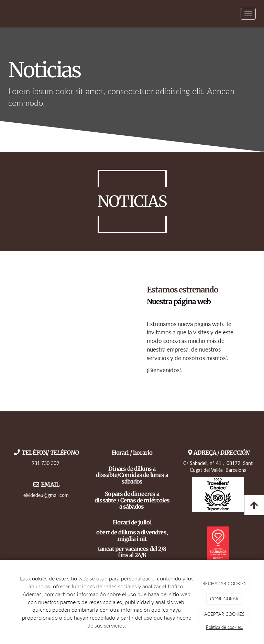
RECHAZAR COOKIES (224, 584)
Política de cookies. (224, 627)
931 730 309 (46, 463)
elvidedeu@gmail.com (46, 495)
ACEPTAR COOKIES (224, 614)
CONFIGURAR (224, 599)
